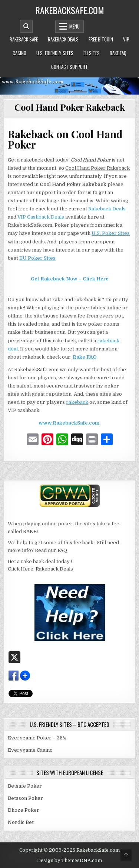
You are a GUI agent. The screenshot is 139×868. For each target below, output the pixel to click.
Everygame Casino (30, 750)
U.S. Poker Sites (111, 233)
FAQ (62, 550)
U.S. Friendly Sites (55, 53)
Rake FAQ (118, 53)
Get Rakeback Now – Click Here (70, 279)
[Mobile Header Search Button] (26, 26)
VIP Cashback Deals (41, 217)
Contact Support (69, 67)
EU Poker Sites (37, 258)
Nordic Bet (21, 822)
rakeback (77, 402)
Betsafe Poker (25, 786)
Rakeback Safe (24, 39)
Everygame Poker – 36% (37, 738)
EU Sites (92, 53)
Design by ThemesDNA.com (69, 861)
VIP (126, 39)
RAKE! (30, 531)
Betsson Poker (25, 798)
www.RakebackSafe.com (69, 423)
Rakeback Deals (63, 39)
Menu (75, 26)
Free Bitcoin (101, 39)
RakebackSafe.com (70, 10)
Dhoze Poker (24, 810)
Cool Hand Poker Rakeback (69, 107)
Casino (19, 53)
